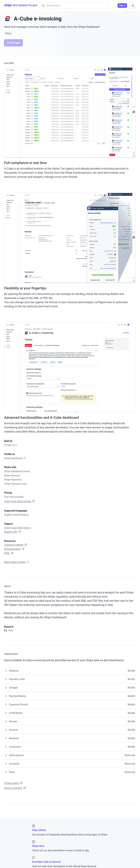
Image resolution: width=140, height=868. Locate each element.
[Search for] (43, 6)
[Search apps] (76, 6)
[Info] (25, 458)
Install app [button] (13, 43)
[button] (70, 671)
